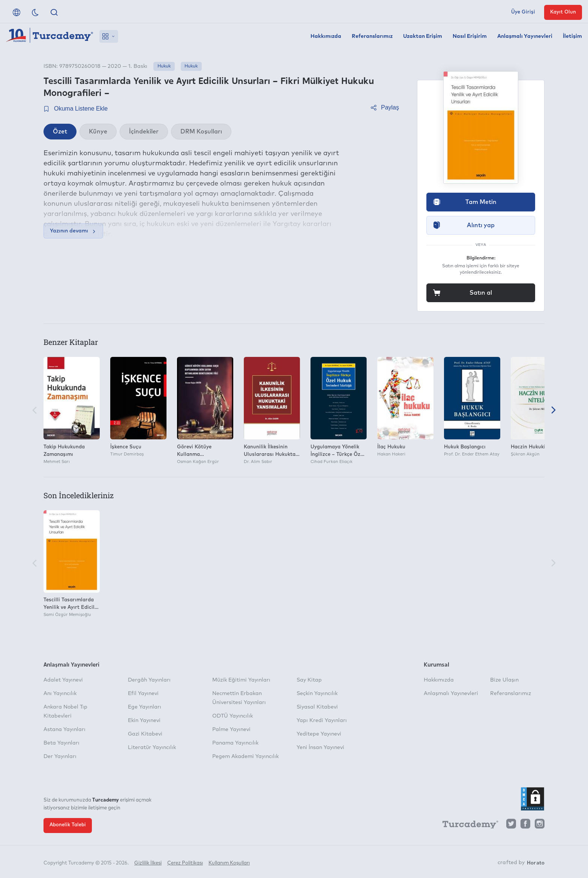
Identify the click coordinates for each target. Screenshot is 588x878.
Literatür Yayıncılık (152, 748)
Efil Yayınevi (143, 694)
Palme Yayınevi (231, 730)
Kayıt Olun (563, 12)
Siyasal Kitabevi (317, 707)
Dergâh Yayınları (149, 680)
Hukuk (164, 66)
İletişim (572, 36)
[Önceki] (34, 411)
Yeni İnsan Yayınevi (320, 748)
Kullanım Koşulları (229, 862)
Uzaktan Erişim (423, 36)
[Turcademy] (467, 826)
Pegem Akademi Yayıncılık (245, 757)
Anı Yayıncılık (60, 694)
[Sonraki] (553, 411)
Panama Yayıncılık (235, 743)
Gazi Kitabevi (145, 734)
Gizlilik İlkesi (148, 862)
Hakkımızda (326, 36)
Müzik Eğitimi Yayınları (241, 680)
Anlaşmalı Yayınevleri (525, 36)
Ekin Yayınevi (144, 721)
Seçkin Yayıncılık (317, 694)
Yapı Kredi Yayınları (322, 721)
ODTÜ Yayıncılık (232, 716)
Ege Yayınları (145, 707)
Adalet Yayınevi (63, 680)
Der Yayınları (60, 757)
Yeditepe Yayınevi (319, 734)
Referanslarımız (372, 36)
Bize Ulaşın (504, 680)
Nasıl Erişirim (470, 36)
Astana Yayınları (64, 730)
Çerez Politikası (185, 862)
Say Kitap (309, 680)
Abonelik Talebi (68, 825)
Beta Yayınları (61, 743)
